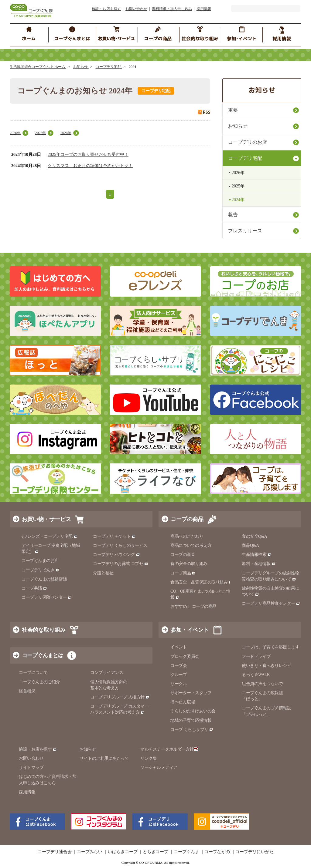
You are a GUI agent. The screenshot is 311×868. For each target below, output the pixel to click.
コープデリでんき (41, 570)
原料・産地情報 (259, 564)
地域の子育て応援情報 (191, 720)
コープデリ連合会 (55, 852)
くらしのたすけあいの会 (193, 711)
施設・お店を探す (106, 9)
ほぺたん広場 (183, 702)
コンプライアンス (107, 673)
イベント (179, 647)
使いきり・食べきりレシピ (266, 666)
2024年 (66, 133)
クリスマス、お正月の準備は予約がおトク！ (90, 166)
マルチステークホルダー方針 (169, 749)
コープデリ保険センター (47, 597)
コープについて (33, 673)
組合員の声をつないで (262, 684)
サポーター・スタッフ (191, 693)
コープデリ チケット (114, 536)
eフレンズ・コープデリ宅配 (50, 536)
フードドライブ (256, 656)
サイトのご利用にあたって (104, 758)
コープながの (217, 852)
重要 (233, 110)
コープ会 (179, 666)
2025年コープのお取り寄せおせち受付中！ (88, 155)
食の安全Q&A (255, 536)
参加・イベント (190, 630)
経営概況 (27, 691)
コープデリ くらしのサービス (120, 545)
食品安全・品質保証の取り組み (202, 582)
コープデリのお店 (248, 142)
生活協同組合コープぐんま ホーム (38, 67)
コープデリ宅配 (109, 67)
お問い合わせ (136, 9)
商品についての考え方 (191, 545)
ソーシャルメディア (159, 767)
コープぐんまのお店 (40, 561)
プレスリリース (245, 231)
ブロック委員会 (185, 656)
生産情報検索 (257, 555)
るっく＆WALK (256, 675)
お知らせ (81, 67)
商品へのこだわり (187, 536)
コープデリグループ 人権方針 (120, 697)
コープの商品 (187, 519)
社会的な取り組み (44, 630)
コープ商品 (183, 573)
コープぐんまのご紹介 (39, 682)
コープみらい (90, 852)
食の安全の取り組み (189, 564)
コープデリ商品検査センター (271, 603)
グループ (179, 675)
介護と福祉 (103, 573)
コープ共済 (34, 588)
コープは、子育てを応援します (270, 647)
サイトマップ (31, 767)
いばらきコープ (123, 852)
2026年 (15, 133)
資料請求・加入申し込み (172, 9)
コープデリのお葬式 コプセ (121, 564)
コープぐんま (186, 852)
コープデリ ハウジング (116, 555)
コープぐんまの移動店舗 (44, 579)
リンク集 (149, 758)
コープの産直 (183, 555)
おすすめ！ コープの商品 (193, 606)
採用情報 (204, 9)
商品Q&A (250, 545)
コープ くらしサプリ (192, 730)
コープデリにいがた (255, 852)
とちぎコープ (155, 852)
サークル (179, 684)
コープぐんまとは (43, 655)
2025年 (40, 133)
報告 (233, 215)
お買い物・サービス (46, 519)
